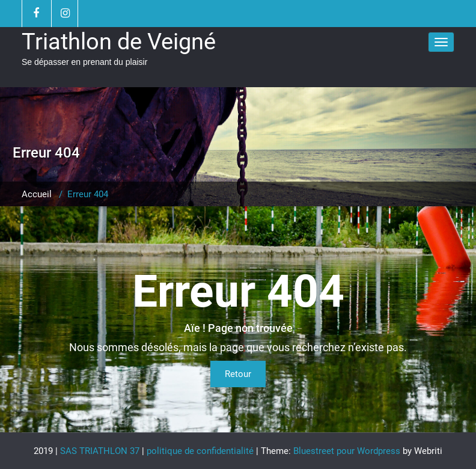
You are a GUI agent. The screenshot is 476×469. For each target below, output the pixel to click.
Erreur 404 (88, 194)
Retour (238, 374)
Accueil (37, 194)
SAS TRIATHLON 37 (100, 451)
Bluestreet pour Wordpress (347, 451)
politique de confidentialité (200, 451)
